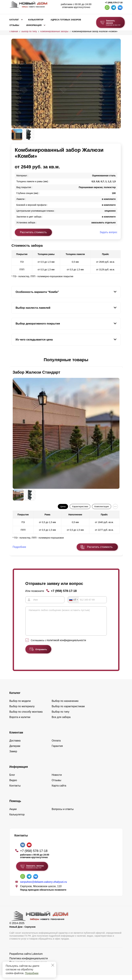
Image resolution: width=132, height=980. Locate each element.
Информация (34, 25)
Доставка (15, 745)
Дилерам (15, 751)
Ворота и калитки (20, 722)
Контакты (15, 791)
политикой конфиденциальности (66, 645)
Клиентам (16, 737)
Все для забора (61, 722)
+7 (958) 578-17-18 (114, 3)
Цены (63, 506)
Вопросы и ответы (63, 814)
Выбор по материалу (22, 711)
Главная (14, 31)
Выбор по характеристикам (68, 711)
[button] (13, 360)
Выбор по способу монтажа (26, 717)
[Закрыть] (53, 965)
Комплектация (102, 506)
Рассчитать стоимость (33, 232)
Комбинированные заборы (54, 31)
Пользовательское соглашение (28, 967)
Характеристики (80, 506)
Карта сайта (59, 791)
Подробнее (32, 973)
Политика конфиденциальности (29, 963)
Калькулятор (36, 20)
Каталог (14, 20)
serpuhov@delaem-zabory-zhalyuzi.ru (44, 887)
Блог (12, 780)
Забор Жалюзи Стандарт (37, 372)
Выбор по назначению (65, 706)
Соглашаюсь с (58, 645)
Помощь (15, 806)
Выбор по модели (20, 706)
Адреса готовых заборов (66, 20)
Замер (13, 756)
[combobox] (73, 600)
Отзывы (14, 25)
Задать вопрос (108, 232)
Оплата (56, 745)
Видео (13, 785)
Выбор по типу (29, 31)
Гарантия (57, 751)
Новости (57, 780)
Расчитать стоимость (100, 547)
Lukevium (37, 959)
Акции (13, 814)
